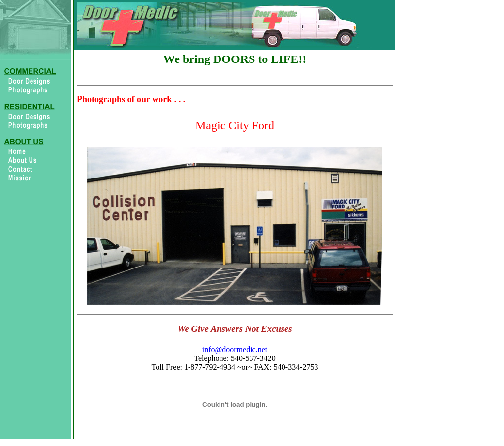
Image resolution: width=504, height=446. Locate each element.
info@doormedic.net (235, 349)
